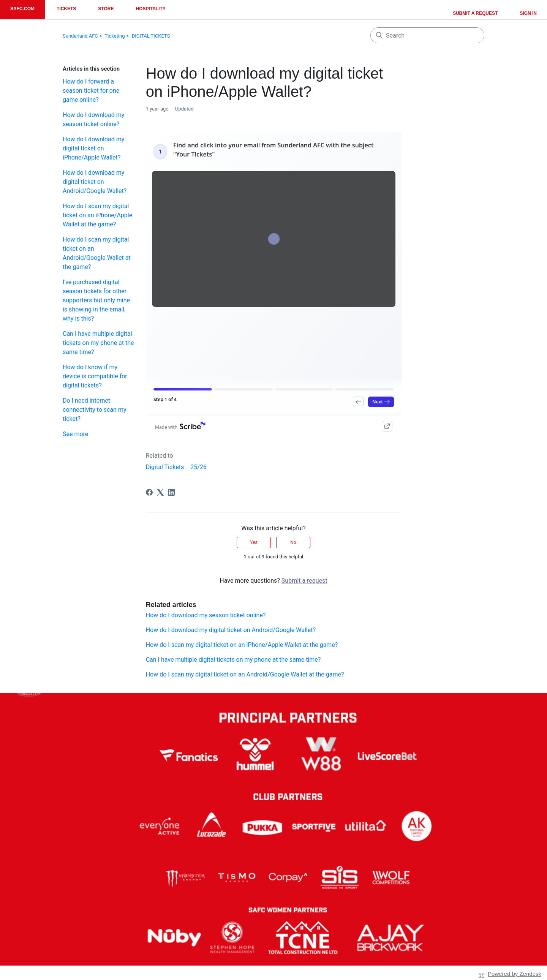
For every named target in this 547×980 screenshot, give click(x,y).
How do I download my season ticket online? (93, 119)
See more (75, 434)
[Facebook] (149, 492)
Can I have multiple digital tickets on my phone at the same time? (98, 343)
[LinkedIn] (171, 492)
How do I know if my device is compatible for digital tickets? (95, 376)
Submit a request (475, 13)
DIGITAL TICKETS (151, 36)
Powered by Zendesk (515, 974)
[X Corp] (160, 492)
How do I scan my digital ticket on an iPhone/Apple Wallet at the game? (97, 215)
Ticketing (115, 36)
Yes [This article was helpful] (254, 542)
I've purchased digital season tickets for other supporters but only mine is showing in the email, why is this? (96, 300)
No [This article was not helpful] (293, 542)
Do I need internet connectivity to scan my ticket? (94, 410)
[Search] (427, 35)
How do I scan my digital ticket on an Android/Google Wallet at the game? (97, 253)
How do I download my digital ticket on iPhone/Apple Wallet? (93, 148)
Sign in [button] (528, 13)
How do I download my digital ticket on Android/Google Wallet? (95, 182)
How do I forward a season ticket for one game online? (91, 91)
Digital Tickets (165, 467)
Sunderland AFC (80, 36)
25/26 (198, 467)
